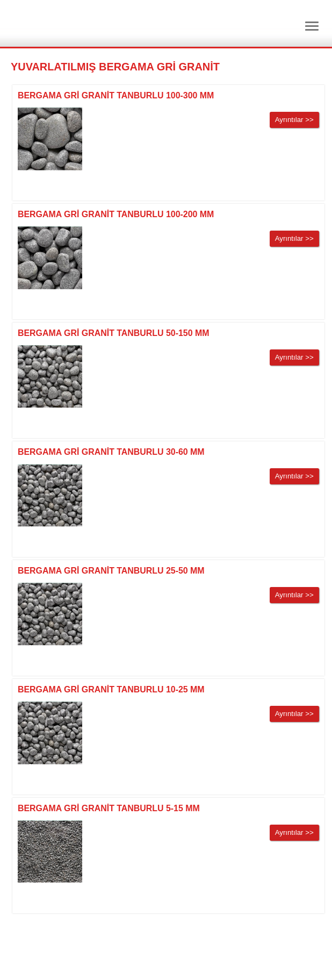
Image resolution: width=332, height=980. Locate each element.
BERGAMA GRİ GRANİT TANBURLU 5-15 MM (109, 808)
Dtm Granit (70, 24)
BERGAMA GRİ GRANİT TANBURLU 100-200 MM (116, 214)
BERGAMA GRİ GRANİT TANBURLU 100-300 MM (116, 95)
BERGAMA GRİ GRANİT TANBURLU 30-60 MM (111, 452)
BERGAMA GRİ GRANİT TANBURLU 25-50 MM (111, 571)
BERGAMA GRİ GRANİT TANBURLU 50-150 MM (114, 333)
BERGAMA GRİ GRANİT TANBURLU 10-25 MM (111, 689)
